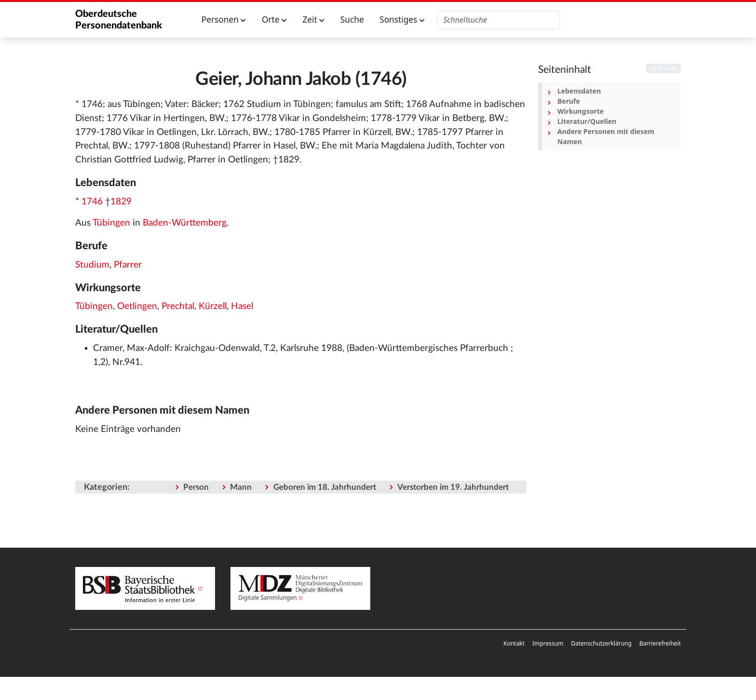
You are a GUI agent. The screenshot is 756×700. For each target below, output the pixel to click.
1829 (121, 202)
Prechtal (178, 306)
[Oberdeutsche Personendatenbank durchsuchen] (498, 20)
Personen (224, 20)
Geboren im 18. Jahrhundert (325, 487)
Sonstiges (402, 20)
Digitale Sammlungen (268, 598)
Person (196, 487)
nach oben (663, 68)
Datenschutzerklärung (601, 643)
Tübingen (111, 223)
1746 (92, 202)
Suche (352, 20)
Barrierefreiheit (660, 643)
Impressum (548, 643)
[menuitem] (514, 644)
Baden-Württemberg (185, 223)
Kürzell (213, 306)
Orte (274, 20)
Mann (241, 487)
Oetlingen (137, 306)
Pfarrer (128, 265)
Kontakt (514, 643)
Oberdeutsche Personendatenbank (119, 20)
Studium (92, 265)
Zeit (313, 20)
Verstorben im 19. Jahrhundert (453, 487)
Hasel (242, 306)
